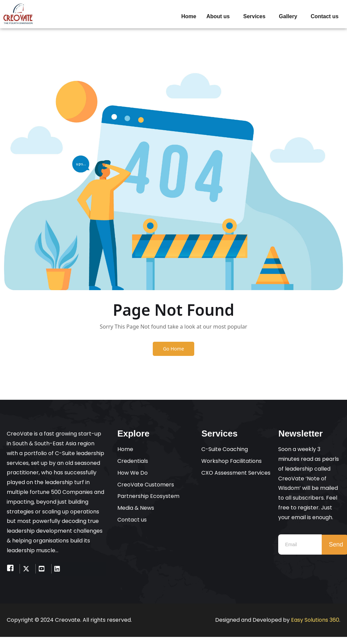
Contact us (325, 16)
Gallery (288, 16)
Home (189, 16)
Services (254, 16)
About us (218, 16)
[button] (220, 17)
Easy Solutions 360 (315, 621)
